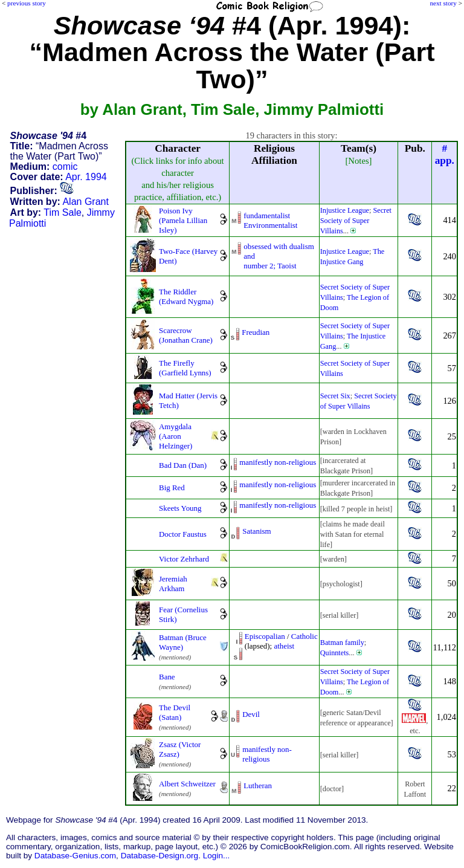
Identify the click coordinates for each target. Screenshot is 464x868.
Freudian (256, 332)
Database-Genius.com (75, 856)
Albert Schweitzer (187, 784)
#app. (445, 154)
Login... (217, 856)
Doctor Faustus (183, 534)
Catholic (304, 636)
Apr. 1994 (86, 177)
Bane (167, 677)
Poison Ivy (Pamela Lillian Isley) (183, 220)
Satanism (257, 531)
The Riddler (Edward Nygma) (186, 296)
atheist (284, 646)
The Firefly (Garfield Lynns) (185, 368)
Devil (251, 714)
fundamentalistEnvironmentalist (270, 220)
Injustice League (345, 210)
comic (65, 167)
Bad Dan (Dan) (183, 465)
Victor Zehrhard (184, 559)
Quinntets (335, 653)
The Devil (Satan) (175, 712)
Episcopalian (265, 636)
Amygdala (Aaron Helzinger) (176, 436)
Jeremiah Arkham (173, 584)
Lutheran (258, 785)
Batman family (342, 643)
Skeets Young (180, 508)
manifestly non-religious (278, 462)
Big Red (172, 487)
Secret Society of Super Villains (356, 221)
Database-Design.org (159, 856)
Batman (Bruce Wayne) (183, 642)
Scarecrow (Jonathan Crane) (186, 335)
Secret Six (335, 396)
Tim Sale (63, 212)
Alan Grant (85, 202)
